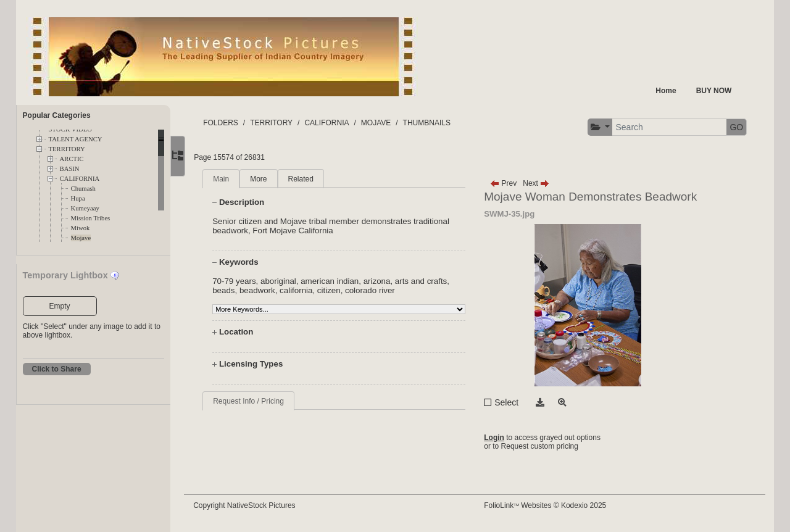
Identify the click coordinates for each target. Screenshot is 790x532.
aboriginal (286, 281)
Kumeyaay (85, 208)
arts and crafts (428, 281)
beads (231, 290)
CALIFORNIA (80, 179)
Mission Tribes (91, 218)
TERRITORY (67, 149)
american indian (338, 281)
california (304, 290)
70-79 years (242, 281)
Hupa (78, 198)
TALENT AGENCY (76, 139)
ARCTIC (72, 159)
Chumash (83, 189)
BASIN (70, 169)
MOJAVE (383, 123)
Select (510, 402)
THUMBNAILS (434, 123)
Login (498, 438)
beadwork (265, 290)
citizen (336, 290)
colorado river (377, 290)
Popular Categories (57, 115)
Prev (507, 183)
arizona (385, 281)
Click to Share (57, 369)
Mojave (81, 238)
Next (540, 183)
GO (736, 127)
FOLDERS (229, 123)
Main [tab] (229, 179)
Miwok (81, 228)
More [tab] (266, 179)
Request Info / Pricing (256, 401)
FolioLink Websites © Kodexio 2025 (549, 505)
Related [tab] (308, 179)
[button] (600, 127)
